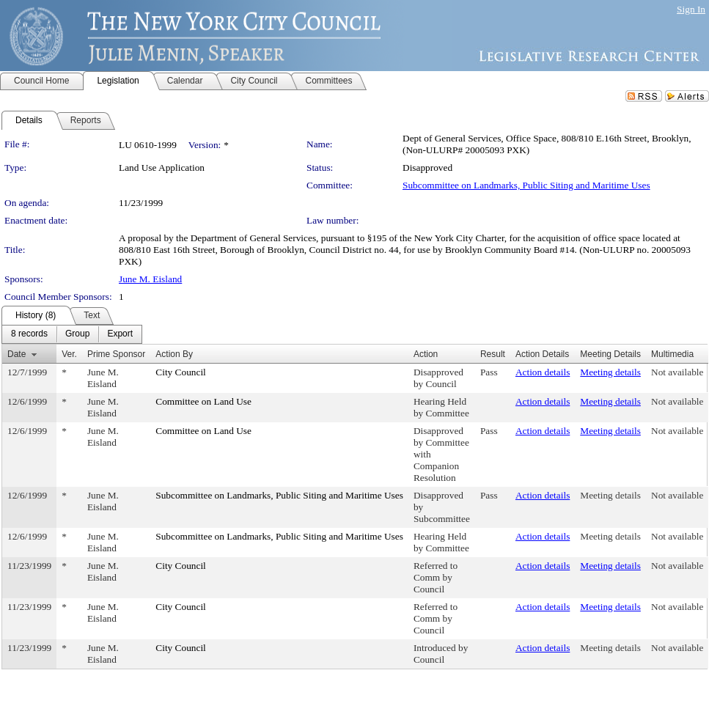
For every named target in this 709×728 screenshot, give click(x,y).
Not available (677, 372)
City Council (181, 372)
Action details (543, 372)
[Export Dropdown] (120, 334)
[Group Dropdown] (77, 334)
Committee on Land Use (203, 401)
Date (16, 354)
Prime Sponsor (116, 354)
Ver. (69, 354)
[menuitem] (29, 334)
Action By (174, 354)
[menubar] (72, 334)
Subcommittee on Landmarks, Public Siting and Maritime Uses (526, 185)
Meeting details (610, 372)
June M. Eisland (150, 279)
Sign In (691, 9)
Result (493, 354)
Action (426, 354)
